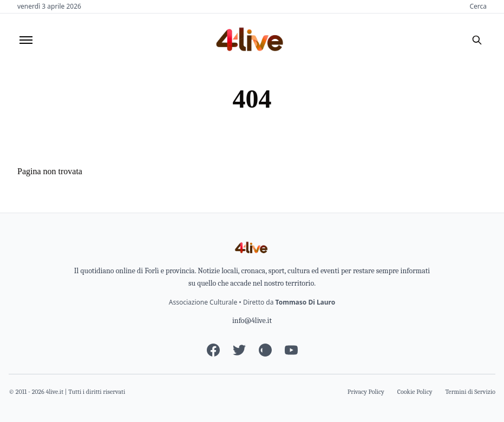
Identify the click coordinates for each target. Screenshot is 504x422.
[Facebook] (213, 350)
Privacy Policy (366, 392)
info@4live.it (252, 321)
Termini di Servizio (471, 392)
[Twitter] (239, 350)
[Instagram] (265, 350)
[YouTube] (291, 350)
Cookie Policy (415, 392)
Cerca (478, 6)
